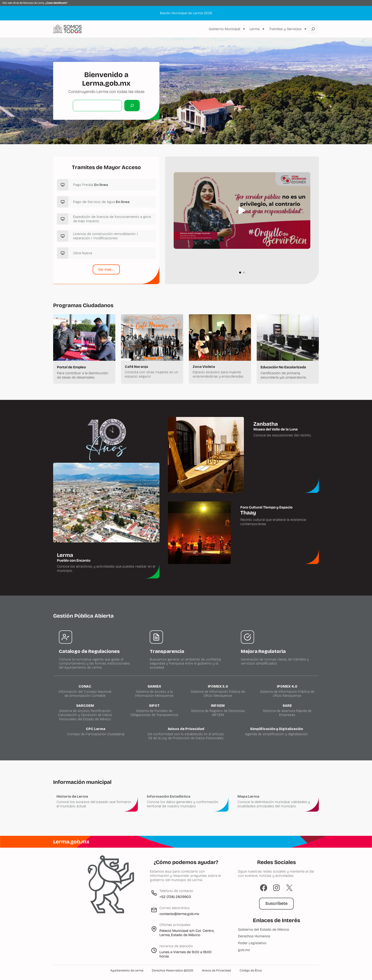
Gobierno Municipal (224, 29)
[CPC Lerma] (95, 732)
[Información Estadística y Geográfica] (186, 801)
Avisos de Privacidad (216, 971)
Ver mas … (106, 269)
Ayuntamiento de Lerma (127, 971)
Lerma (255, 29)
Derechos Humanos (254, 936)
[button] (242, 210)
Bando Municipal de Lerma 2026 (186, 13)
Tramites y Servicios (285, 29)
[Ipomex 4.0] (287, 691)
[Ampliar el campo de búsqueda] (313, 29)
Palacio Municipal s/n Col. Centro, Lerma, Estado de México (187, 933)
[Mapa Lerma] (277, 801)
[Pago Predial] (106, 185)
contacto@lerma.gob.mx (179, 914)
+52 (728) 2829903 (175, 897)
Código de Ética (251, 971)
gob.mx (244, 950)
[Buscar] (132, 105)
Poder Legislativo (252, 943)
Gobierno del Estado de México (264, 929)
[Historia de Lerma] (95, 801)
